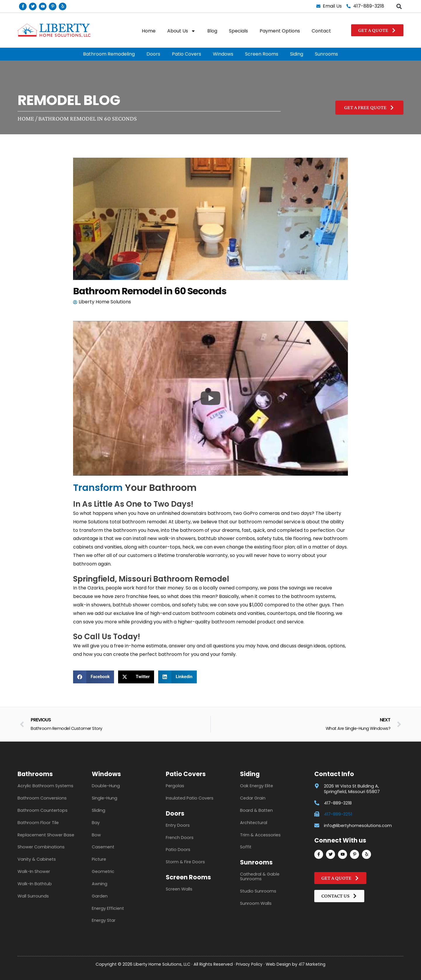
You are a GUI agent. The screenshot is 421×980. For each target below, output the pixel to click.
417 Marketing (313, 964)
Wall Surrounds (33, 896)
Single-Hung (105, 798)
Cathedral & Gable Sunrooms (260, 876)
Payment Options (280, 31)
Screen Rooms (262, 54)
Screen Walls (179, 889)
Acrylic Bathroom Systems (45, 786)
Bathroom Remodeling (109, 54)
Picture (99, 859)
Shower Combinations (41, 847)
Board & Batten (256, 810)
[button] (399, 6)
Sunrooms (326, 54)
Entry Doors (178, 825)
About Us (181, 31)
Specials (238, 31)
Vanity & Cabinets (37, 859)
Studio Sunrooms (258, 891)
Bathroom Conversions (42, 798)
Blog (212, 31)
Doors (153, 54)
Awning (100, 884)
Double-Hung (106, 786)
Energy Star (104, 920)
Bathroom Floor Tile (38, 823)
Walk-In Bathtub (35, 884)
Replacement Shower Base (46, 835)
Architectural (254, 823)
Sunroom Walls (256, 903)
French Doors (180, 838)
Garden (100, 896)
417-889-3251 (338, 814)
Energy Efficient (108, 908)
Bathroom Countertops (43, 810)
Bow (96, 835)
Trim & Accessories (260, 835)
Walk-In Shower (34, 871)
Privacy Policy (249, 964)
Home (149, 31)
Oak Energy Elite (257, 786)
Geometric (103, 871)
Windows (223, 54)
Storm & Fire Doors (185, 862)
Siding (297, 54)
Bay (96, 823)
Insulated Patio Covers (190, 798)
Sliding (99, 810)
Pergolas (175, 786)
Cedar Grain (253, 798)
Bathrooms (35, 774)
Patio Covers (187, 54)
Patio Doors (178, 850)
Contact (321, 31)
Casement (103, 847)
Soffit (246, 847)
